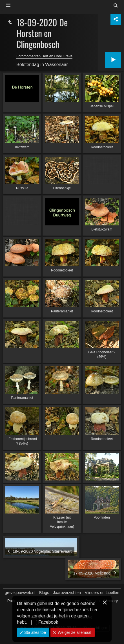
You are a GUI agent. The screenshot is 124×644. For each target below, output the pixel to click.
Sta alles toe (35, 632)
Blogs (44, 593)
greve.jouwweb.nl (20, 593)
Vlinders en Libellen (102, 593)
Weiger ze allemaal (74, 632)
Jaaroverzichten (67, 593)
